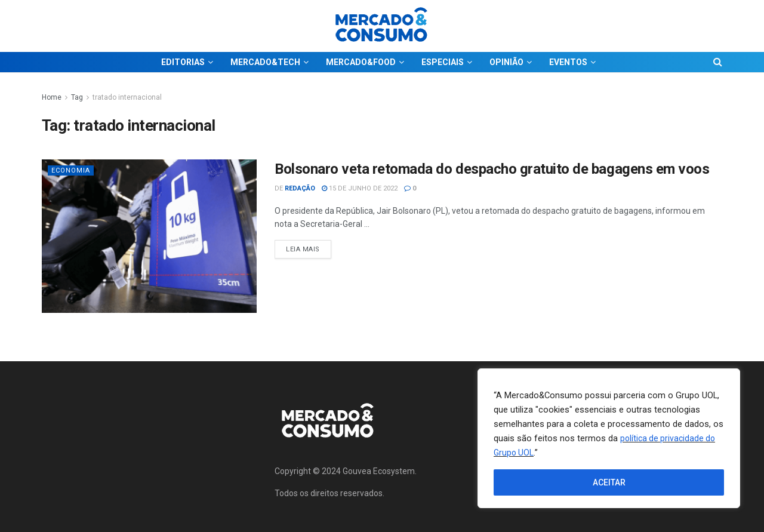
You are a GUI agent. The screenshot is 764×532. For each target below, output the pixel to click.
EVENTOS (568, 62)
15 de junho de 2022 (360, 188)
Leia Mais (309, 247)
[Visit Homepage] (382, 26)
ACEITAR (609, 482)
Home (52, 97)
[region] (609, 438)
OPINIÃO (506, 62)
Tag (77, 97)
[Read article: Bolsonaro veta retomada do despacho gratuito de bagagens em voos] (149, 236)
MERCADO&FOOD (361, 62)
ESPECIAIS (443, 62)
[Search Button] (718, 62)
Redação (300, 188)
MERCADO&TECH (265, 62)
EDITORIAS (183, 62)
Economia (71, 170)
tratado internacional (127, 97)
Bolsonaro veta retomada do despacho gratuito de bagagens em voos (492, 169)
